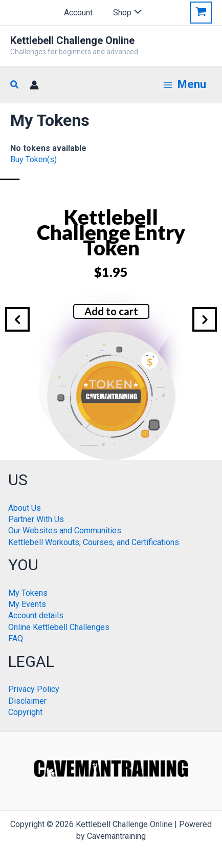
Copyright (25, 712)
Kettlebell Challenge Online (72, 40)
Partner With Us (36, 519)
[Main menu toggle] (184, 85)
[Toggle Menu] (135, 13)
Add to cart (111, 311)
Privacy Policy (34, 689)
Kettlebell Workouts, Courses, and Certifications (94, 542)
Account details (36, 615)
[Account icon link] (34, 85)
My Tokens (28, 593)
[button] (15, 85)
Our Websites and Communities (65, 530)
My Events (27, 604)
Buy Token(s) (34, 159)
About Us (25, 508)
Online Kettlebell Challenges (59, 627)
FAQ (16, 638)
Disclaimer (27, 701)
